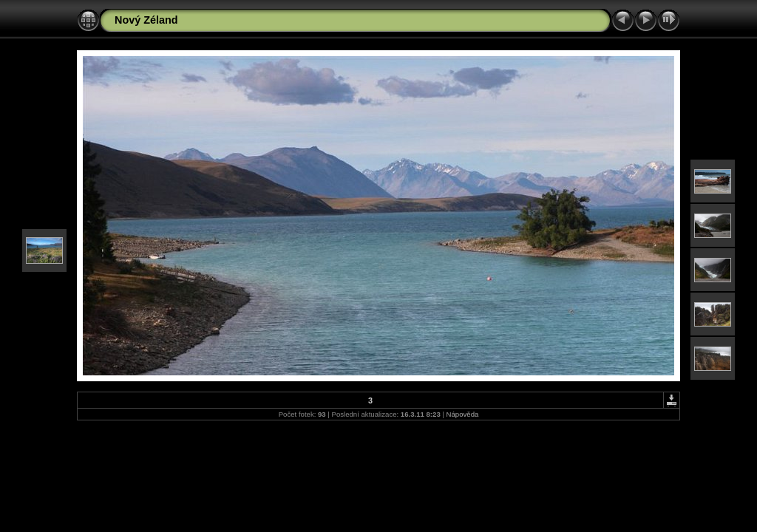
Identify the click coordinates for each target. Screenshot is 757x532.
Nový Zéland (146, 20)
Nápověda (463, 414)
